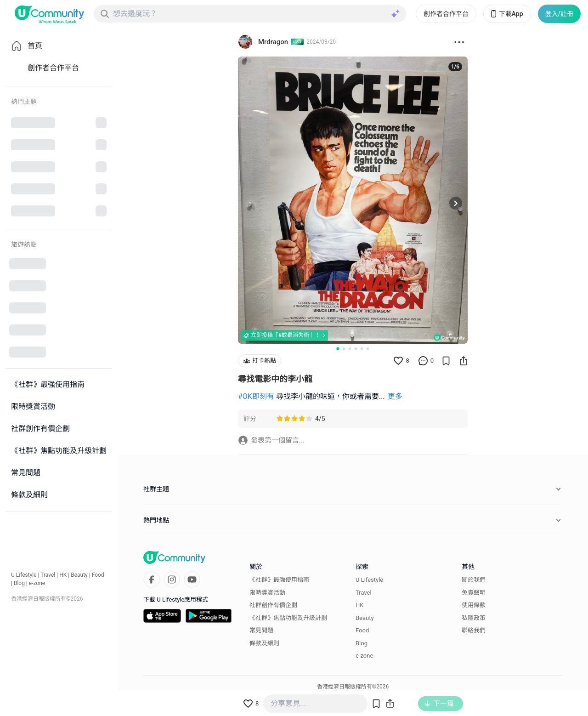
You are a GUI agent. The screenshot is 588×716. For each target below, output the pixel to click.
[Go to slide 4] (356, 349)
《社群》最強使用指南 (279, 580)
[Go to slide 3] (350, 349)
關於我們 (474, 580)
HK (63, 575)
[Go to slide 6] (368, 349)
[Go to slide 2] (344, 349)
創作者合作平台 (446, 14)
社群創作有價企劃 (273, 605)
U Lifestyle (24, 575)
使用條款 (474, 605)
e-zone (37, 583)
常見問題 (261, 630)
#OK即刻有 (256, 396)
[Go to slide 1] (338, 348)
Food (98, 575)
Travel (48, 575)
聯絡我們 (474, 630)
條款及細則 (264, 643)
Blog (19, 583)
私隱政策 (474, 618)
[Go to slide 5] (362, 349)
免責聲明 (474, 593)
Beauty (79, 575)
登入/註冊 (559, 14)
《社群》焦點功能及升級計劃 (288, 618)
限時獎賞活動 (267, 593)
